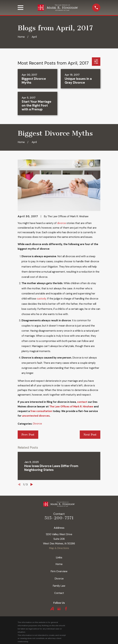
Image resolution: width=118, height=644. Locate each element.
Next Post (90, 435)
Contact (59, 593)
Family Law (59, 586)
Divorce (37, 424)
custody (41, 299)
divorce (62, 223)
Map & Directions (59, 548)
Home (59, 564)
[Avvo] (52, 609)
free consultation (41, 411)
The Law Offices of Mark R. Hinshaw (71, 406)
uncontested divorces (36, 416)
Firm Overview (59, 571)
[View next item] (32, 484)
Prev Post (28, 435)
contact (82, 402)
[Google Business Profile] (59, 609)
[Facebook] (66, 609)
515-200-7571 (59, 518)
